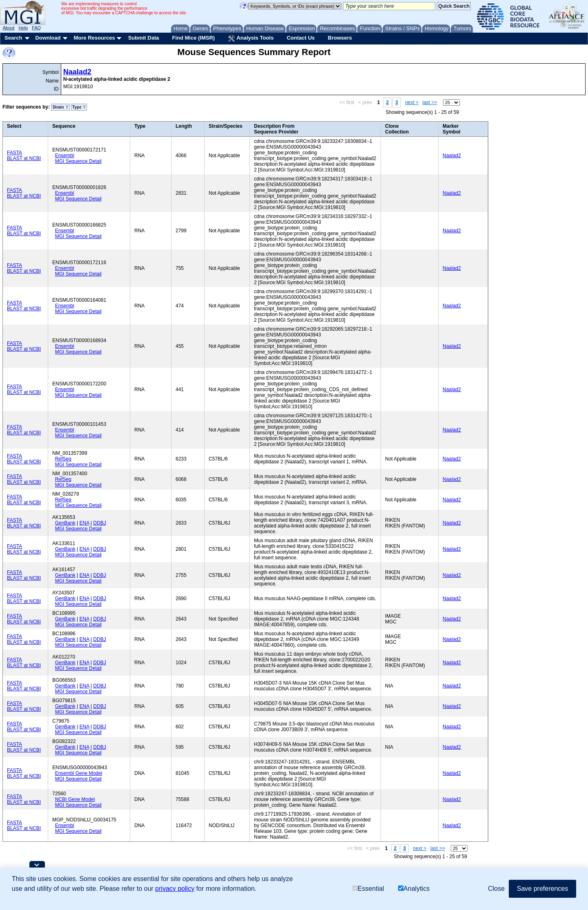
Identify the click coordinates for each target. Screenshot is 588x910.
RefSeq (63, 459)
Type (79, 107)
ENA (85, 523)
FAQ (36, 28)
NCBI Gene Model (75, 799)
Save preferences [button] (542, 889)
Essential (368, 889)
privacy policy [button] (175, 889)
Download (48, 38)
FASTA (14, 153)
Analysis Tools (251, 38)
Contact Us (301, 38)
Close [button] (496, 889)
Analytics (414, 889)
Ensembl (65, 156)
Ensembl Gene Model (79, 773)
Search (13, 38)
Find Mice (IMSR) (193, 38)
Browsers (340, 38)
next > (412, 102)
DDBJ (99, 523)
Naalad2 (77, 72)
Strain (60, 107)
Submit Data (144, 38)
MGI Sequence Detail (78, 161)
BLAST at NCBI (24, 158)
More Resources (94, 38)
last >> (430, 102)
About (9, 28)
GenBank (65, 523)
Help (23, 28)
